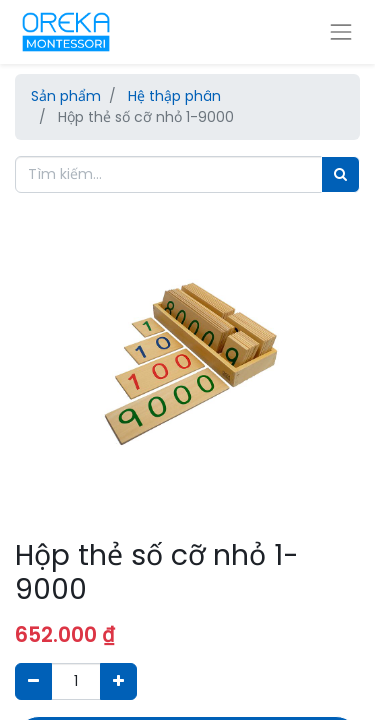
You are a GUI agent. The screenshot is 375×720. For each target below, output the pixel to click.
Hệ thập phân (174, 96)
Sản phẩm (66, 96)
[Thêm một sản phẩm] (118, 681)
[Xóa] (33, 681)
